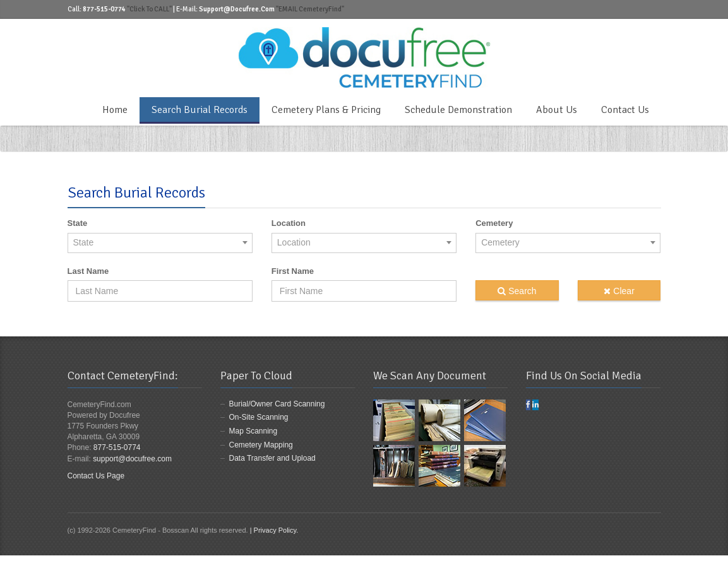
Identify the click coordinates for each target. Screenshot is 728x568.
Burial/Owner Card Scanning (277, 404)
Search (517, 291)
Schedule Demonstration (458, 110)
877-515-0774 (117, 447)
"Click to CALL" (149, 9)
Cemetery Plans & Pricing (326, 110)
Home (115, 110)
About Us (557, 110)
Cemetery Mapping (261, 445)
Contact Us (625, 110)
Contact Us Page (96, 476)
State (78, 223)
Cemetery (494, 223)
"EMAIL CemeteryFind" (309, 9)
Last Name (88, 271)
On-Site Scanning (259, 417)
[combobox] (160, 242)
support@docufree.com (132, 459)
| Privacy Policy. (274, 530)
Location (289, 223)
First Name (293, 271)
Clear (619, 291)
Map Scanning (254, 431)
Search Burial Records (200, 110)
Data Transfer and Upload (272, 458)
